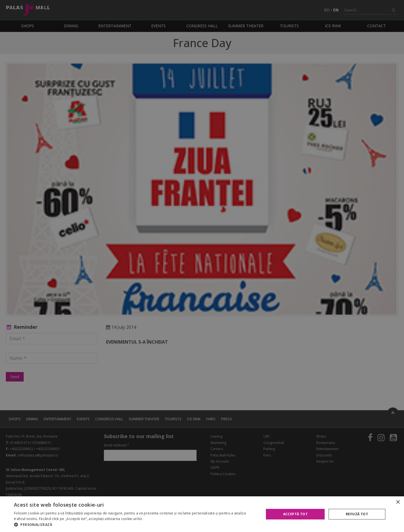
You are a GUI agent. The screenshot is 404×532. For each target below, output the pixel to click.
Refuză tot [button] (357, 514)
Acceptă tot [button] (295, 514)
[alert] (202, 266)
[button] (135, 525)
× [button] (398, 502)
